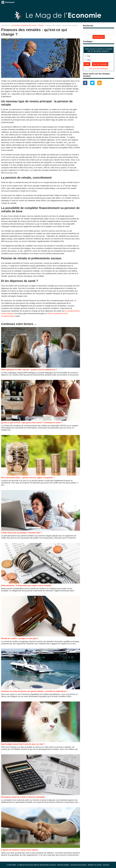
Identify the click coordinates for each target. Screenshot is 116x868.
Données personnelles (78, 865)
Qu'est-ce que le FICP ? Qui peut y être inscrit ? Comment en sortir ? (32, 423)
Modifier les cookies (95, 865)
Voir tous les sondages (99, 69)
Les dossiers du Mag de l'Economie (24, 25)
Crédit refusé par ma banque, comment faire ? (22, 533)
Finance (41, 25)
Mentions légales (63, 865)
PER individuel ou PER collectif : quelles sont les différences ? (29, 370)
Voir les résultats (100, 64)
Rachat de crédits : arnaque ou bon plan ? (20, 638)
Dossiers (106, 865)
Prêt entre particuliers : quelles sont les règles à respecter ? (28, 478)
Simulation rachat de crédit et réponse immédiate (23, 797)
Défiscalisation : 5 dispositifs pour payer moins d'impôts (26, 585)
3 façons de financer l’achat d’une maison (20, 850)
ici (75, 301)
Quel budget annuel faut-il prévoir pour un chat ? (23, 744)
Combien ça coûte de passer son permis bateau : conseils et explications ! (34, 691)
